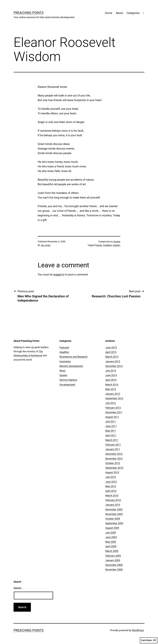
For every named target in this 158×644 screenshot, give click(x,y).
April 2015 (111, 352)
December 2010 (114, 454)
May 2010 (111, 486)
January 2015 (113, 361)
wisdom (116, 245)
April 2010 (111, 491)
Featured (64, 348)
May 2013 (111, 389)
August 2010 (112, 472)
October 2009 (113, 519)
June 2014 (111, 375)
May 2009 (111, 542)
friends (99, 245)
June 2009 (111, 537)
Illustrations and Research (73, 357)
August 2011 (112, 417)
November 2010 (114, 459)
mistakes (107, 245)
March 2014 (112, 385)
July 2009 (111, 533)
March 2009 (112, 551)
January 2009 (113, 560)
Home (109, 13)
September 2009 (114, 523)
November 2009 (114, 514)
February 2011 (113, 445)
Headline (64, 352)
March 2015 (112, 357)
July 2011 (111, 422)
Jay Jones (45, 245)
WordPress (138, 630)
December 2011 (114, 412)
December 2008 (114, 565)
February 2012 (113, 408)
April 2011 (111, 435)
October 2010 (113, 463)
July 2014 (111, 371)
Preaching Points (28, 13)
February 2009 (113, 556)
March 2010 (112, 496)
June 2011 (111, 426)
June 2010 (111, 482)
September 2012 (114, 398)
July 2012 (111, 403)
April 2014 (111, 380)
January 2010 (113, 505)
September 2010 (114, 468)
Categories (133, 13)
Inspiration (65, 361)
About (119, 13)
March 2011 (112, 440)
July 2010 (111, 477)
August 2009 (112, 528)
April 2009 (111, 546)
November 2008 (114, 570)
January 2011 (113, 449)
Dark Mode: (149, 640)
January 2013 (113, 394)
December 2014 (114, 366)
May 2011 (111, 431)
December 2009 (114, 509)
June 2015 (111, 348)
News (62, 371)
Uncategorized (67, 385)
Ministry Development (71, 366)
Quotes (117, 242)
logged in (59, 275)
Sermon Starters (68, 380)
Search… (18, 588)
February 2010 (113, 500)
